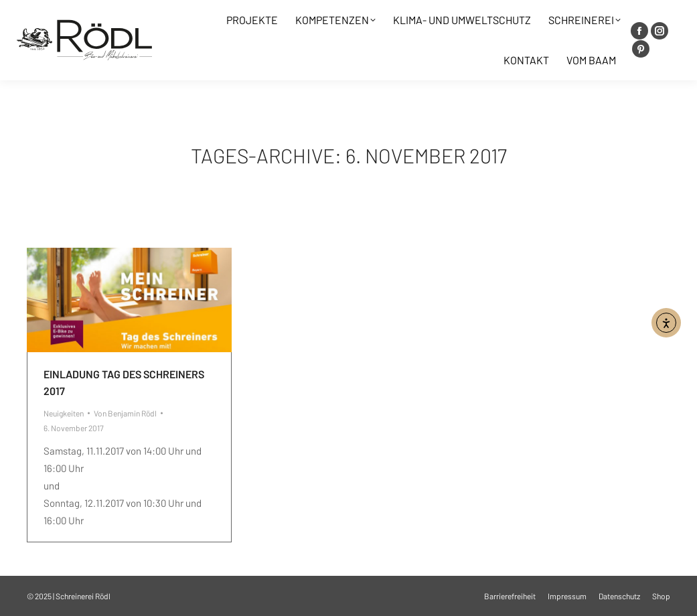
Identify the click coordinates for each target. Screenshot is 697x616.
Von (125, 413)
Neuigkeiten (64, 413)
